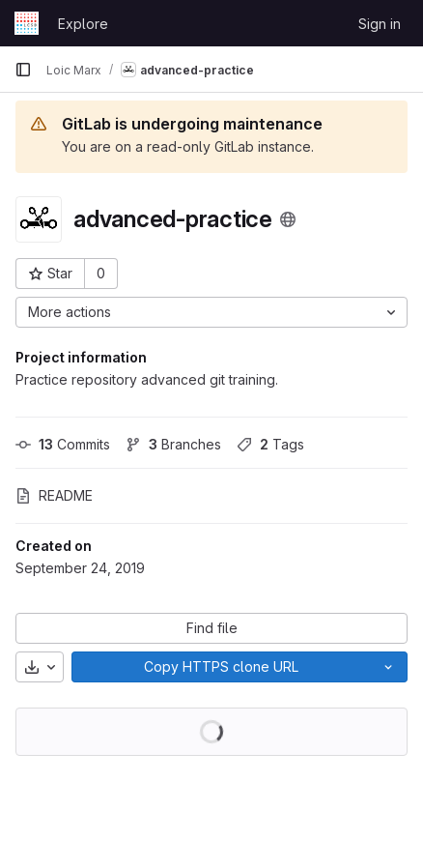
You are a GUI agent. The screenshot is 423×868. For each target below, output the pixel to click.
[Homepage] (27, 23)
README (54, 495)
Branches (173, 444)
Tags (270, 444)
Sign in (380, 24)
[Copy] (221, 667)
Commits (63, 444)
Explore (83, 24)
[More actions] (211, 312)
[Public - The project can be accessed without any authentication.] (288, 219)
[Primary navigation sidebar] (23, 70)
